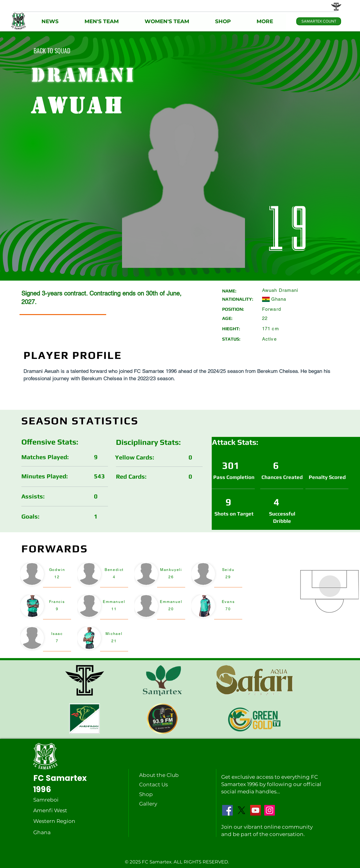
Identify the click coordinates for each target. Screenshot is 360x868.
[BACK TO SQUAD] (52, 51)
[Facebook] (227, 810)
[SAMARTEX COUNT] (319, 21)
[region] (46, 575)
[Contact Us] (154, 785)
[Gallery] (154, 804)
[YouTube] (256, 810)
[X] (241, 810)
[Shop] (154, 794)
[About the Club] (160, 775)
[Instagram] (270, 810)
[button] (50, 21)
